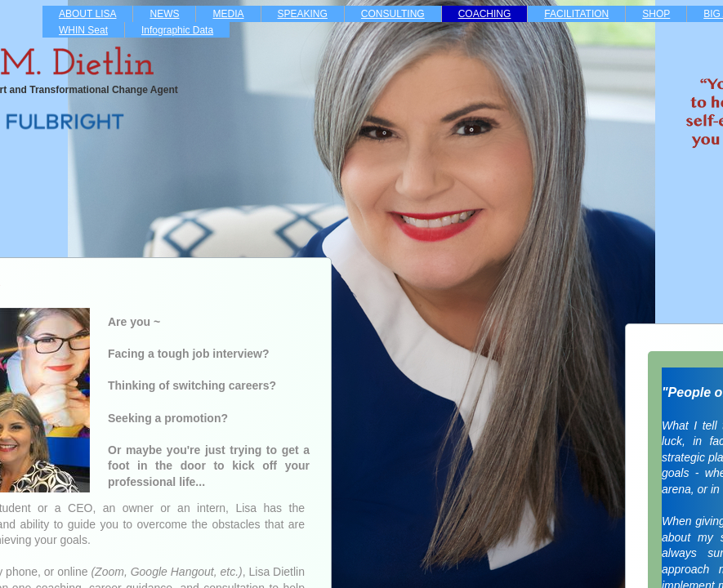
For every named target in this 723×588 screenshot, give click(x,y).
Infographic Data (177, 30)
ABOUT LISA (87, 14)
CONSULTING (393, 14)
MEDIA (228, 14)
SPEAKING (303, 14)
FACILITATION (576, 14)
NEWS (164, 14)
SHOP (656, 14)
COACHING (485, 14)
